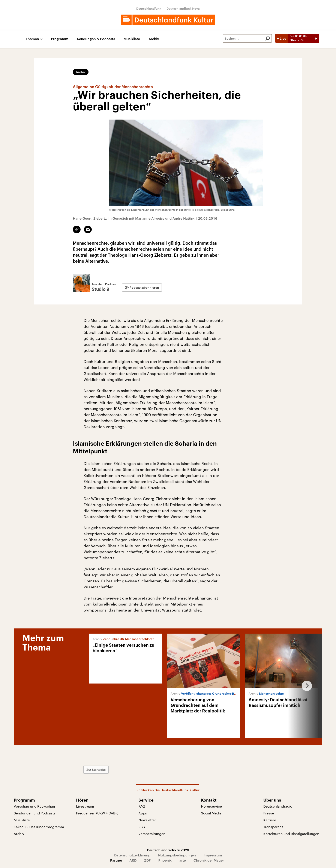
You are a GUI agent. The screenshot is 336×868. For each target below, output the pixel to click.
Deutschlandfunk (149, 8)
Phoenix (165, 860)
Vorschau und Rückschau (34, 806)
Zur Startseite (96, 770)
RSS (142, 827)
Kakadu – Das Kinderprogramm (39, 827)
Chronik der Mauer (209, 860)
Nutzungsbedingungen (177, 855)
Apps (143, 813)
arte (183, 860)
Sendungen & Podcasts (96, 39)
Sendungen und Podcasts (35, 813)
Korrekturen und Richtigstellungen (291, 834)
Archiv (154, 39)
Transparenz (273, 827)
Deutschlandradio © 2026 (168, 850)
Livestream (85, 806)
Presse (269, 813)
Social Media (211, 813)
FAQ (142, 806)
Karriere (270, 820)
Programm (60, 39)
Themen (32, 39)
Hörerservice (211, 806)
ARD (133, 860)
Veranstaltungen (152, 834)
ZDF (147, 860)
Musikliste (132, 39)
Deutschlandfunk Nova (183, 8)
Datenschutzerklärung (132, 855)
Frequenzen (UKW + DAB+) (97, 813)
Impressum (213, 855)
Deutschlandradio (278, 806)
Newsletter (147, 820)
